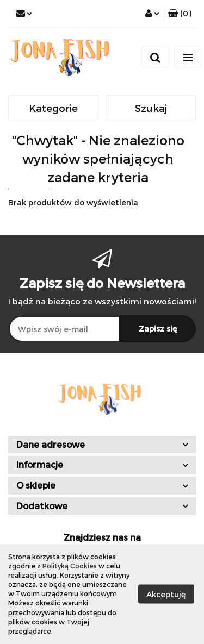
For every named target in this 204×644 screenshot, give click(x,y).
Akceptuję (166, 594)
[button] (180, 14)
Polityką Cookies (70, 566)
